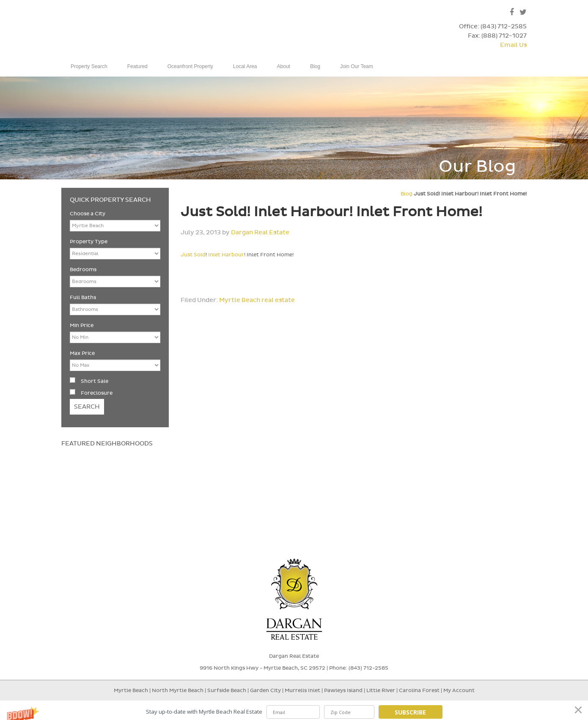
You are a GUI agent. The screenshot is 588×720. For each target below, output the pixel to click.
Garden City (265, 694)
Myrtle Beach (131, 694)
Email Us (513, 45)
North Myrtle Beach (178, 694)
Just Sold (193, 258)
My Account (459, 694)
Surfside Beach (227, 694)
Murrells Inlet (302, 694)
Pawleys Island (343, 694)
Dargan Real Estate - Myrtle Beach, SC (129, 33)
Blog (407, 197)
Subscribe (410, 712)
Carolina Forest (419, 694)
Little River (381, 694)
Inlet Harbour (226, 258)
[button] (294, 712)
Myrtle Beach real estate (257, 304)
